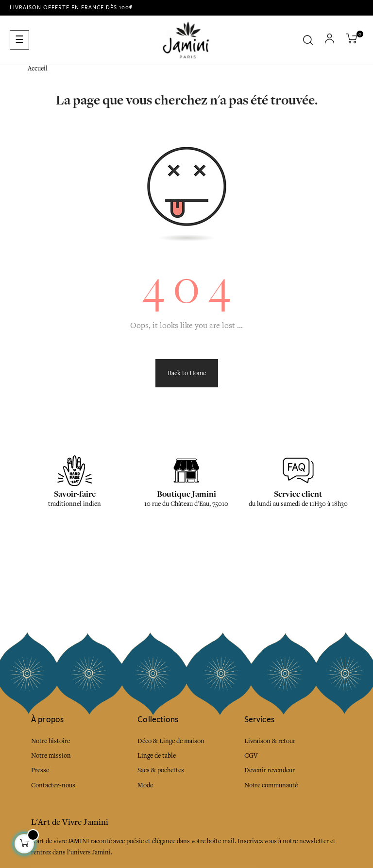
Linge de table (157, 755)
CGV (251, 755)
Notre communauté (271, 785)
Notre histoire (51, 741)
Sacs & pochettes (161, 770)
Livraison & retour (270, 741)
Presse (40, 770)
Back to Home (187, 373)
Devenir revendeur (270, 770)
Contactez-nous (53, 785)
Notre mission (51, 755)
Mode (145, 785)
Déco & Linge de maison (171, 741)
